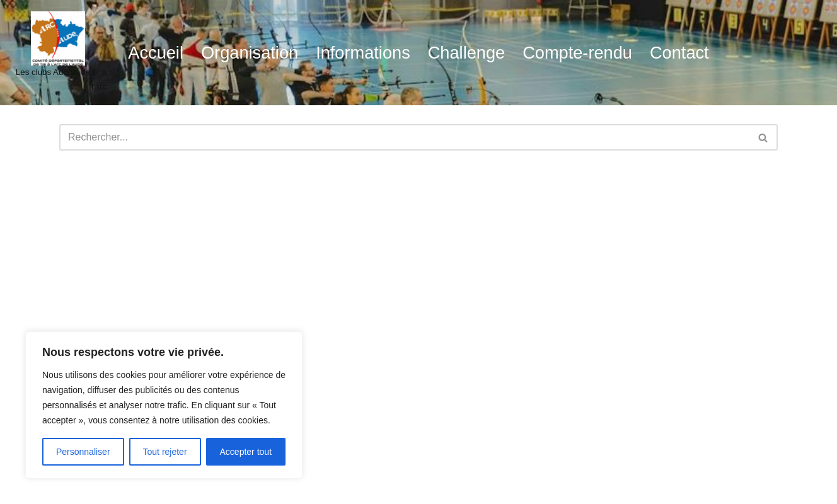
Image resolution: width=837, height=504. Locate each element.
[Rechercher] (404, 137)
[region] (164, 405)
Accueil (156, 53)
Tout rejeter (165, 452)
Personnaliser (83, 452)
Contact (679, 53)
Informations (363, 53)
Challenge (466, 53)
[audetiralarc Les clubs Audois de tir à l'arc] (58, 53)
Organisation (250, 53)
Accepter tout (246, 452)
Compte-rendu (577, 53)
